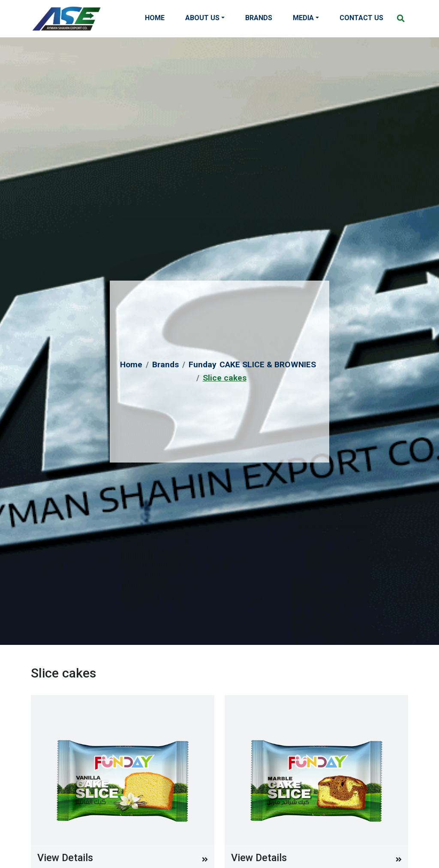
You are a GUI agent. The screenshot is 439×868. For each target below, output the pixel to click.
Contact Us (361, 18)
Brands (259, 18)
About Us (202, 18)
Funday (203, 364)
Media (303, 18)
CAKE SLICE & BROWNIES (268, 364)
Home (155, 18)
